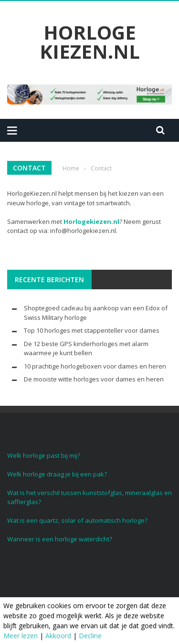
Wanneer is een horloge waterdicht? (60, 539)
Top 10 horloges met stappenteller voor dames (92, 330)
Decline (90, 636)
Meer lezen (21, 636)
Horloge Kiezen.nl (90, 42)
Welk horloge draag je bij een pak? (57, 474)
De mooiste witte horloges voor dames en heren (94, 379)
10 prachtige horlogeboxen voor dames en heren (95, 366)
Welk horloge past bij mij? (44, 455)
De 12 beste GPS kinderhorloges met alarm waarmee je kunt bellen (86, 348)
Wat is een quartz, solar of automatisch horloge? (77, 520)
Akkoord (58, 636)
